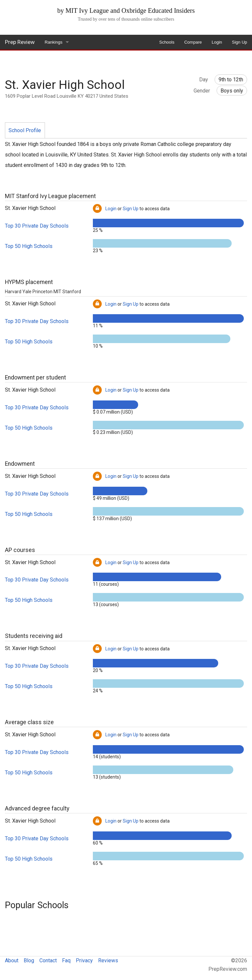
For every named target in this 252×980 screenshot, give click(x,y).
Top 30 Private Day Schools (37, 226)
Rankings (53, 42)
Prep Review (20, 42)
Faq (66, 960)
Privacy (84, 960)
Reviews (108, 960)
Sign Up (240, 42)
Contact (48, 960)
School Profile (25, 130)
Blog (29, 960)
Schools (167, 42)
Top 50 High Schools (29, 246)
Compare (193, 42)
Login (217, 42)
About (12, 960)
